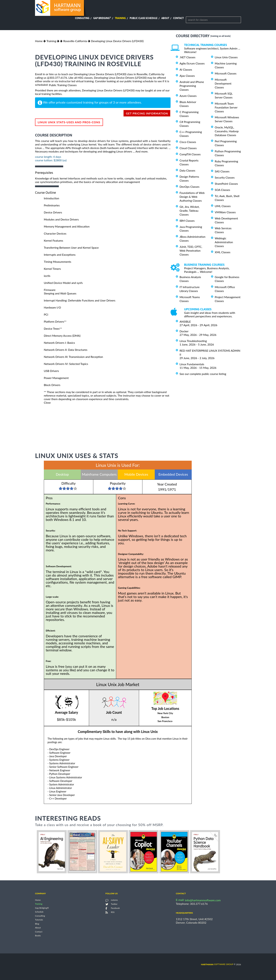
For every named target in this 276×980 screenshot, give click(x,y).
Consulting (82, 18)
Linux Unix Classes (226, 57)
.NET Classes (187, 57)
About (165, 18)
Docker (184, 331)
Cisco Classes (188, 142)
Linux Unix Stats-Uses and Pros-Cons (69, 122)
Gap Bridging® (42, 908)
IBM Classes (187, 221)
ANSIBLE (185, 321)
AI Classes (186, 69)
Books (38, 936)
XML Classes (223, 252)
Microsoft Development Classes (223, 83)
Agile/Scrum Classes (192, 63)
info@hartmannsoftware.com (203, 900)
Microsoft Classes (226, 73)
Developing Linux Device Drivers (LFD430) (117, 41)
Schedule (39, 912)
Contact (178, 18)
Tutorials (39, 920)
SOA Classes (222, 190)
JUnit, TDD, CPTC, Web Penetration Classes (191, 251)
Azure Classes (188, 96)
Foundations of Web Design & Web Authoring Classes (192, 197)
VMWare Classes (225, 212)
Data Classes (187, 170)
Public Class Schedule (144, 18)
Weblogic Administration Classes (224, 242)
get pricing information (147, 113)
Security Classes (225, 177)
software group (217, 964)
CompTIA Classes (190, 154)
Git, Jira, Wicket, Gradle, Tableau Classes (190, 211)
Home (39, 41)
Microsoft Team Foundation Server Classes (226, 107)
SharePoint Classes (226, 184)
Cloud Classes (188, 148)
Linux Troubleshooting (193, 341)
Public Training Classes (63, 85)
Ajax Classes (187, 76)
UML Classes (223, 206)
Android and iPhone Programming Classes (192, 86)
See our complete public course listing (203, 374)
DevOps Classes (189, 187)
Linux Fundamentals (192, 364)
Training (120, 18)
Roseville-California (75, 41)
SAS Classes (222, 171)
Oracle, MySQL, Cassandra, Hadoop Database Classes (227, 131)
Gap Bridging (102, 18)
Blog (37, 924)
